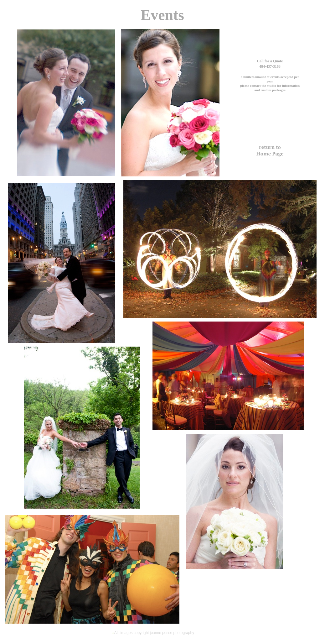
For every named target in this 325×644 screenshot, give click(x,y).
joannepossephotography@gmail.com (270, 95)
